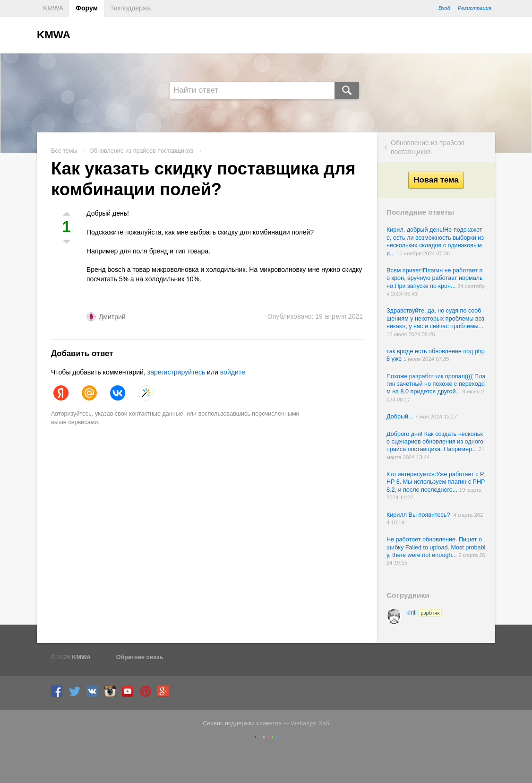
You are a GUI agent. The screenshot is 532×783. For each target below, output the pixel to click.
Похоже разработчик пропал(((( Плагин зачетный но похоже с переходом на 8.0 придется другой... (436, 384)
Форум (87, 8)
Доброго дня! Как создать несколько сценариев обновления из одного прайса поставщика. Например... (435, 442)
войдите (233, 372)
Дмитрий (112, 317)
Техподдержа (130, 8)
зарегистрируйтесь (176, 372)
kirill (424, 613)
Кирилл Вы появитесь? (420, 515)
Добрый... (401, 417)
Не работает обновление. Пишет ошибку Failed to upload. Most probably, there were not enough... (436, 547)
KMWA (53, 8)
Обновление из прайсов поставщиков (428, 147)
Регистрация (475, 8)
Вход (444, 8)
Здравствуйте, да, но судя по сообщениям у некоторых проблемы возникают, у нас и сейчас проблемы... (435, 318)
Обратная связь (140, 657)
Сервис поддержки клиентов (242, 723)
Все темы (64, 151)
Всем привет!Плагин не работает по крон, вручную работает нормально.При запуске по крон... (435, 278)
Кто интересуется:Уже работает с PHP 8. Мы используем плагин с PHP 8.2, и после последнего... (436, 482)
